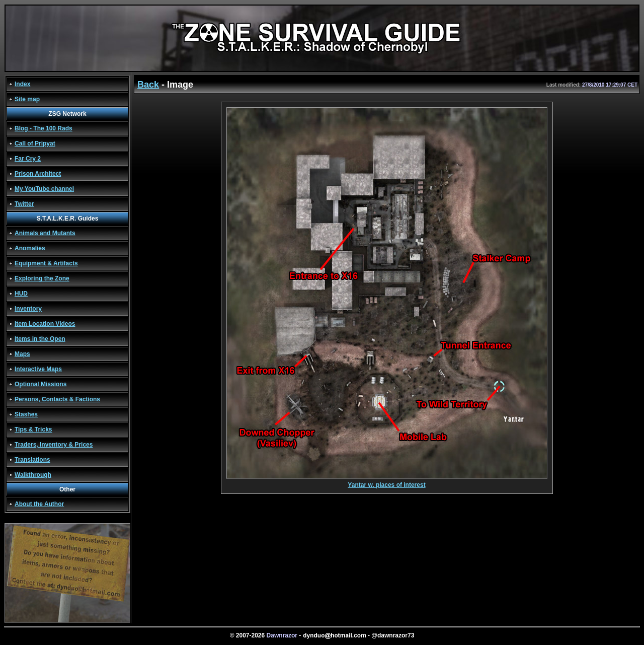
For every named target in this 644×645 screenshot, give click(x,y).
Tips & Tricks (33, 429)
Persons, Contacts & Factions (57, 399)
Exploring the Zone (42, 278)
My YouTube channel (44, 189)
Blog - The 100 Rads (44, 128)
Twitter (24, 204)
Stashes (26, 414)
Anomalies (30, 248)
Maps (22, 354)
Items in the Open (40, 339)
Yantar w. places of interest (387, 482)
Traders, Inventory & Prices (54, 445)
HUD (21, 294)
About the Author (39, 504)
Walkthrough (33, 475)
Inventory (28, 309)
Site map (27, 99)
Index (22, 84)
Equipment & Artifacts (46, 263)
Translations (32, 460)
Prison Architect (38, 174)
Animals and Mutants (45, 233)
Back (148, 85)
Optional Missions (41, 384)
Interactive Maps (38, 369)
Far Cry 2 (28, 159)
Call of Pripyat (35, 144)
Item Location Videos (45, 324)
